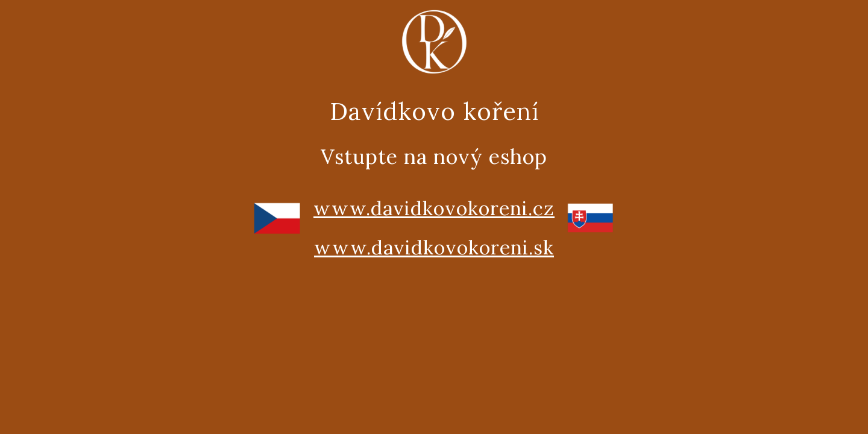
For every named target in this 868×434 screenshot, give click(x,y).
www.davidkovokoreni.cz (434, 208)
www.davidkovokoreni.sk (434, 247)
